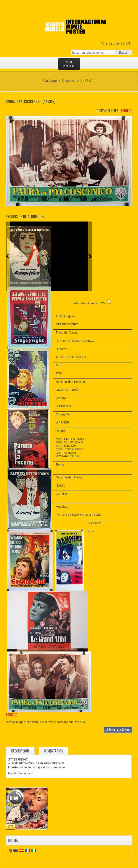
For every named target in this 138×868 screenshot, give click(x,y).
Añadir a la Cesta (118, 730)
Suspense (69, 81)
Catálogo (50, 81)
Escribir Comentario (21, 773)
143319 (87, 81)
